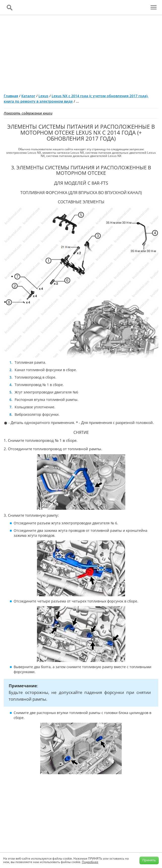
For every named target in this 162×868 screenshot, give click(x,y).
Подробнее (90, 862)
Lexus (43, 96)
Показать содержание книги (28, 113)
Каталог (28, 96)
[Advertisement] (81, 52)
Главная (11, 96)
